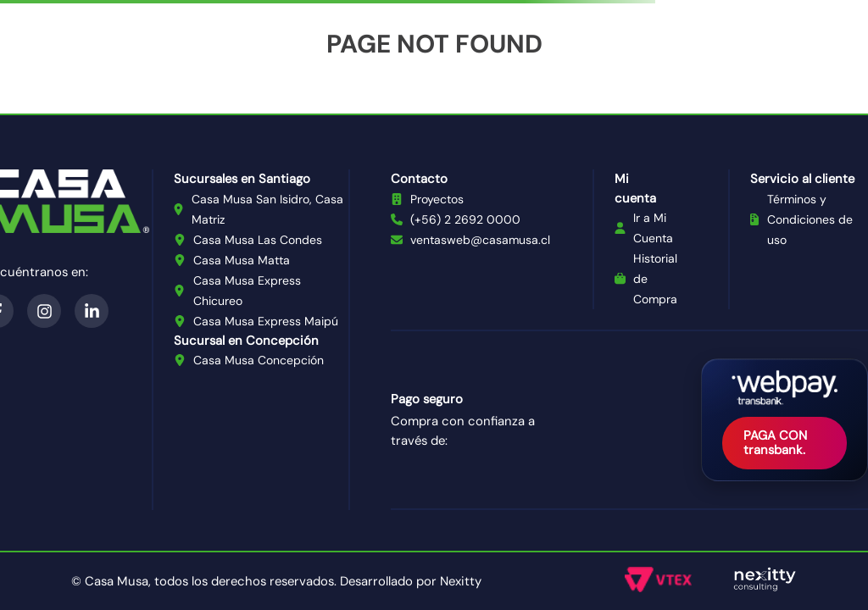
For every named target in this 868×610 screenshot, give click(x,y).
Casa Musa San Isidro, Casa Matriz (267, 209)
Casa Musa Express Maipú (266, 321)
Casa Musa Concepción (259, 360)
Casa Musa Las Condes (258, 240)
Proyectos (437, 199)
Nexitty (461, 581)
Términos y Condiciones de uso (810, 219)
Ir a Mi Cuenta (653, 228)
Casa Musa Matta (242, 260)
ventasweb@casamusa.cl (480, 240)
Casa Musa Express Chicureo (247, 291)
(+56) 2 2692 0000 (465, 219)
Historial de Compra (655, 279)
